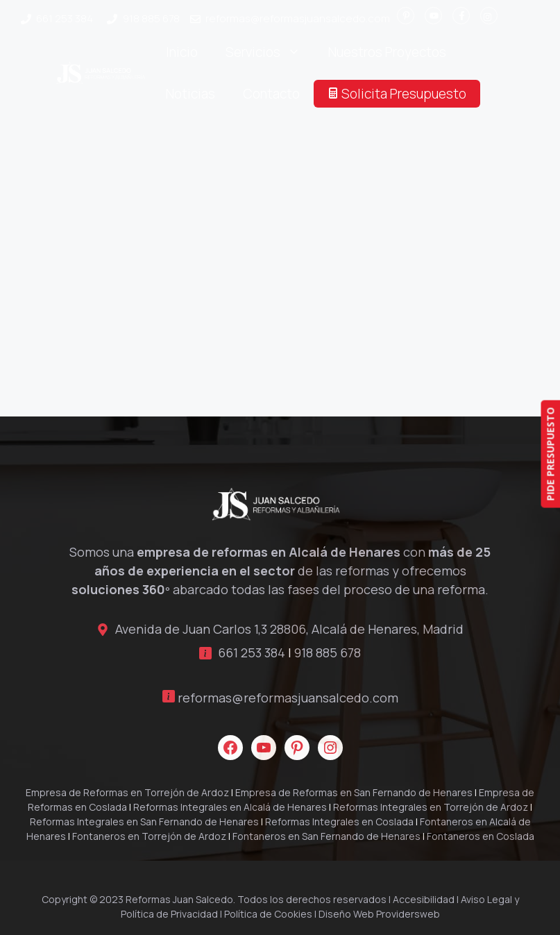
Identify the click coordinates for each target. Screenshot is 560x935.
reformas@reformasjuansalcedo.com (298, 18)
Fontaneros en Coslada (481, 836)
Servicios (270, 52)
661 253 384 (65, 18)
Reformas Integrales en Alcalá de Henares (230, 807)
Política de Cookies (268, 914)
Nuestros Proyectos (387, 52)
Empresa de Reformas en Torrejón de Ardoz (127, 792)
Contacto (271, 94)
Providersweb (408, 914)
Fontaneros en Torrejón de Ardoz (149, 836)
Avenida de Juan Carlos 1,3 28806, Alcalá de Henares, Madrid (289, 629)
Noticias (190, 94)
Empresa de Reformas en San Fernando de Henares (354, 792)
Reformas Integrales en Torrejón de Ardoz (431, 807)
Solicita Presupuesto (397, 94)
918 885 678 (151, 18)
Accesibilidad (424, 899)
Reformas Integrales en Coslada (339, 822)
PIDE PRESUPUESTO (550, 454)
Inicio (182, 52)
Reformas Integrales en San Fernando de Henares (144, 822)
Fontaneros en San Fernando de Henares (326, 836)
